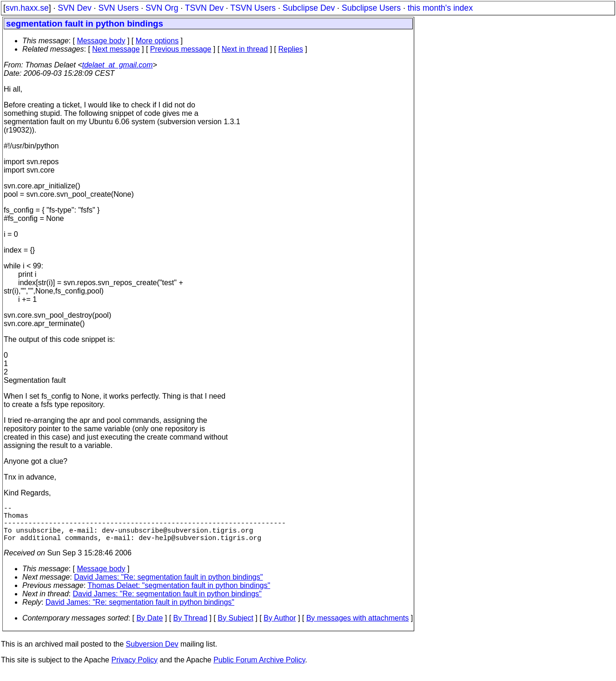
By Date (149, 627)
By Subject (235, 627)
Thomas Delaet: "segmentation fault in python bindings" (179, 595)
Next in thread (245, 49)
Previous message (181, 49)
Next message (116, 49)
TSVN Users (253, 8)
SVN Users (118, 8)
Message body (101, 41)
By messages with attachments (358, 627)
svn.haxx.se (27, 8)
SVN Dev (74, 8)
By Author (280, 627)
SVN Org (162, 8)
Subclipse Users (371, 8)
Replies (291, 49)
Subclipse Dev (309, 8)
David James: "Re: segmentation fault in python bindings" (168, 586)
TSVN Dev (204, 8)
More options (157, 41)
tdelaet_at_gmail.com (118, 65)
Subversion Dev (152, 653)
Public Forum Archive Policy (259, 669)
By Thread (191, 627)
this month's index (440, 8)
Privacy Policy (134, 669)
